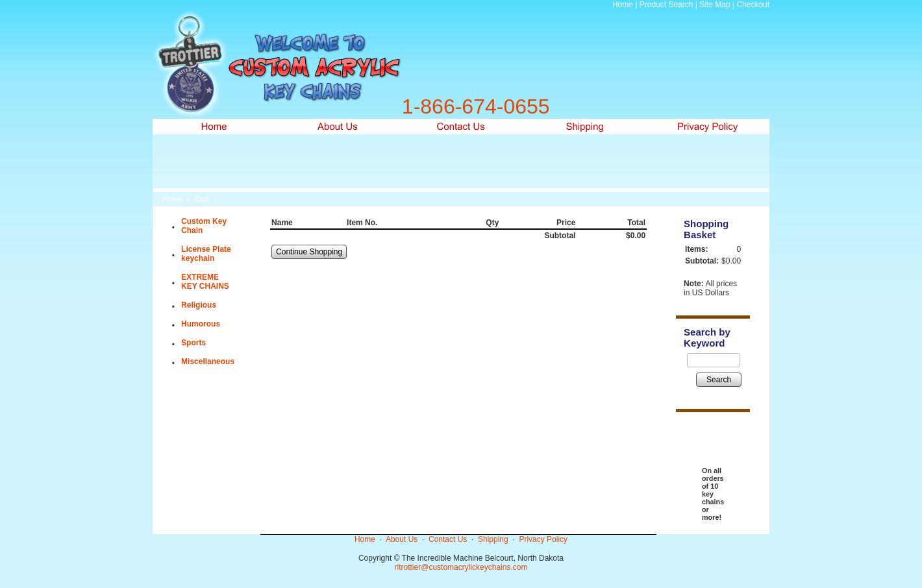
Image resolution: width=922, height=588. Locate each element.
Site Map (715, 5)
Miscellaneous (208, 361)
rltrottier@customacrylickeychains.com (461, 567)
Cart (202, 199)
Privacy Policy (543, 539)
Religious (199, 305)
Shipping (493, 539)
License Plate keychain (206, 254)
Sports (193, 343)
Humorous (201, 324)
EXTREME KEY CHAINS (205, 282)
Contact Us (448, 539)
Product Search (667, 5)
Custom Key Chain (204, 226)
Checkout (753, 5)
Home (623, 5)
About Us (402, 539)
